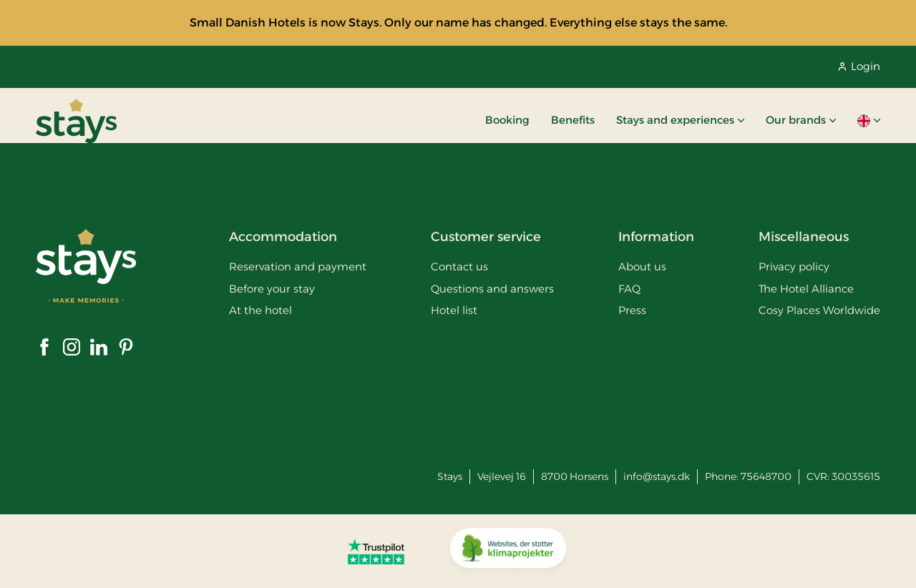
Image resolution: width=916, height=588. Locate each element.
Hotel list (454, 310)
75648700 (766, 476)
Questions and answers (492, 289)
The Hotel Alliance (806, 289)
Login (859, 66)
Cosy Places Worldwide (819, 310)
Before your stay (272, 289)
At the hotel (260, 310)
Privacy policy (794, 266)
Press (632, 310)
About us (642, 266)
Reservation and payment (298, 266)
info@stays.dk (657, 476)
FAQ (629, 289)
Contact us (459, 266)
